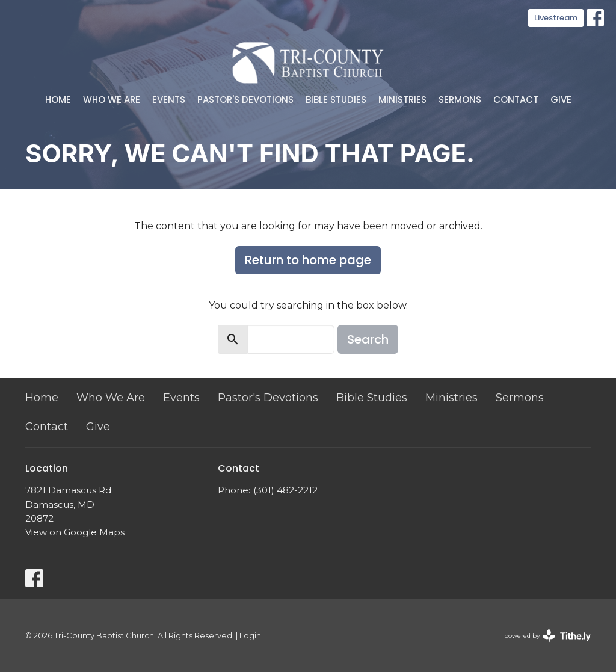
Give (561, 100)
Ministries (402, 100)
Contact (516, 100)
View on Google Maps (75, 532)
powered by (547, 636)
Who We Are (112, 100)
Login (250, 636)
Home (58, 100)
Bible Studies (336, 100)
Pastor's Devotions (245, 100)
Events (169, 100)
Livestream (556, 18)
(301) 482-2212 (285, 490)
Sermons (460, 100)
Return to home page (308, 260)
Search (368, 339)
